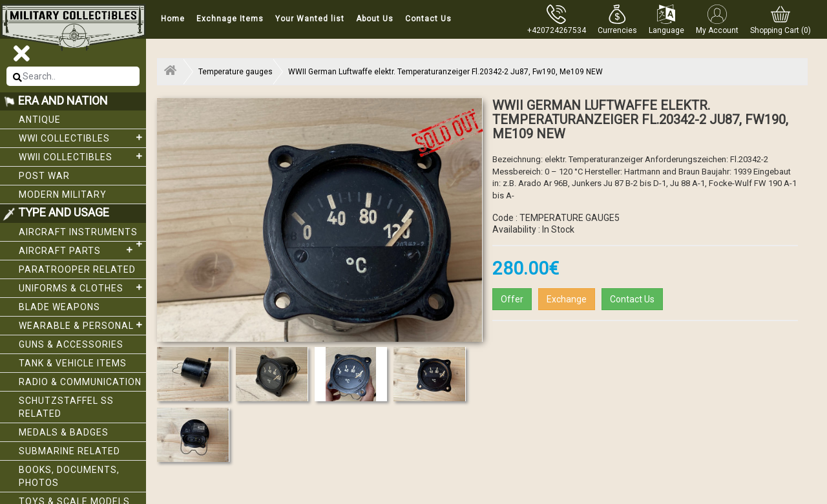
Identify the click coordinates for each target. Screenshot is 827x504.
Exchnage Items (230, 19)
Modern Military (63, 194)
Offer (512, 299)
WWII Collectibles (82, 156)
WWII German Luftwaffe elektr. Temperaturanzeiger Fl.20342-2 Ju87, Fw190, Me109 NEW (445, 72)
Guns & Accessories (71, 344)
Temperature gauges (236, 72)
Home (173, 19)
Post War (44, 176)
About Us (375, 19)
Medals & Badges (64, 432)
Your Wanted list (310, 19)
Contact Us (428, 19)
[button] (617, 19)
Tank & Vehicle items (73, 363)
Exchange (567, 299)
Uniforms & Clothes (82, 288)
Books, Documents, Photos (69, 476)
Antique (40, 120)
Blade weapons (59, 307)
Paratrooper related (77, 269)
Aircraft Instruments (82, 234)
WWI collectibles (82, 138)
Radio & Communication (80, 382)
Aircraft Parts (78, 250)
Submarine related (69, 451)
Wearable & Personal (82, 325)
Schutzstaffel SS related (66, 407)
